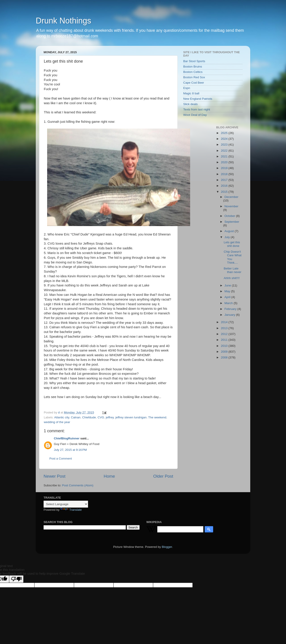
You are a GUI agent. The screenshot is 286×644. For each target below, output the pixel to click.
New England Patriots (198, 99)
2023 (225, 145)
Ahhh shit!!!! (232, 278)
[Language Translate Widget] (66, 504)
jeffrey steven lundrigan (131, 417)
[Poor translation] (16, 579)
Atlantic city (62, 417)
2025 (225, 133)
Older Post (163, 476)
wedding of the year (57, 422)
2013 (225, 328)
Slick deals (190, 104)
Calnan (76, 417)
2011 (225, 340)
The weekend (157, 417)
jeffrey (110, 417)
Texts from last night (197, 109)
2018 (225, 174)
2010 (225, 346)
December (231, 197)
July (228, 237)
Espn (187, 88)
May (228, 291)
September (232, 222)
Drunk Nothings (63, 21)
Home (109, 476)
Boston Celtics (193, 72)
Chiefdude (89, 417)
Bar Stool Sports (194, 61)
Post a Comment (61, 459)
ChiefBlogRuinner (67, 438)
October (230, 216)
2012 (225, 334)
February (231, 309)
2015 (225, 192)
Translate (71, 510)
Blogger (167, 547)
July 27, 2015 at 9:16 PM (70, 450)
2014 (225, 322)
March (229, 303)
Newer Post (55, 476)
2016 (225, 186)
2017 (225, 180)
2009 (225, 352)
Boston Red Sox (194, 77)
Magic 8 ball (191, 93)
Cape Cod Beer (194, 83)
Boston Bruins (193, 67)
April (228, 297)
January (230, 315)
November (231, 206)
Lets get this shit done (232, 244)
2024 (225, 139)
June (228, 285)
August (230, 231)
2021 (225, 156)
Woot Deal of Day (195, 115)
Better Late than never (232, 270)
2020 (225, 162)
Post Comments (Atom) (78, 485)
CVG (101, 417)
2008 (225, 357)
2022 (225, 151)
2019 (225, 168)
